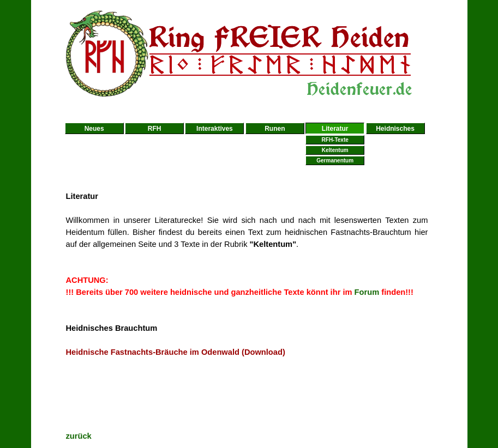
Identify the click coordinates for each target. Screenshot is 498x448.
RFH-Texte (335, 140)
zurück (79, 436)
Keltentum (335, 150)
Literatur (335, 129)
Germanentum (335, 161)
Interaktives (215, 129)
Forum (367, 292)
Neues (94, 129)
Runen (275, 129)
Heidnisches (395, 129)
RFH (155, 129)
